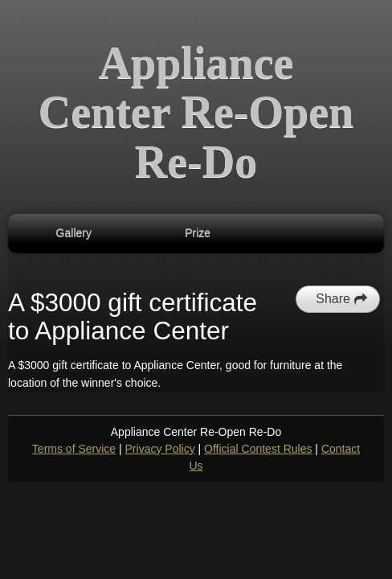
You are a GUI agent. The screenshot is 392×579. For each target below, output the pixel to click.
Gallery (74, 233)
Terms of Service (74, 449)
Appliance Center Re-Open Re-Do (196, 112)
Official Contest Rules (258, 449)
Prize (198, 233)
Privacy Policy (160, 449)
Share (342, 299)
